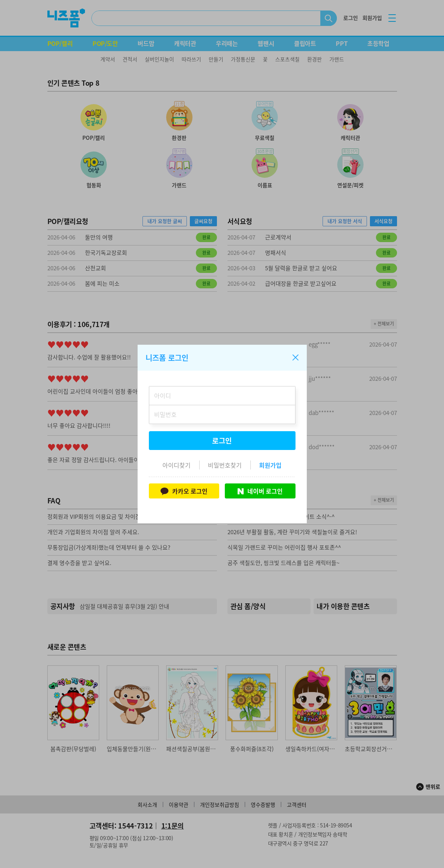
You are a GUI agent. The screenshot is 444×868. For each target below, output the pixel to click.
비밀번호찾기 (225, 465)
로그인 (222, 441)
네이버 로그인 (260, 491)
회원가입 (270, 465)
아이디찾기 (177, 465)
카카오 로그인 (184, 491)
